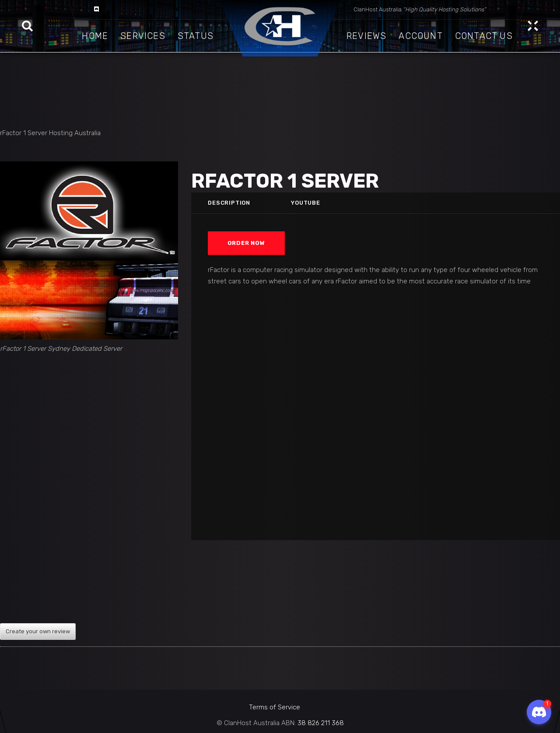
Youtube (306, 203)
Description (229, 203)
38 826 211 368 (321, 723)
